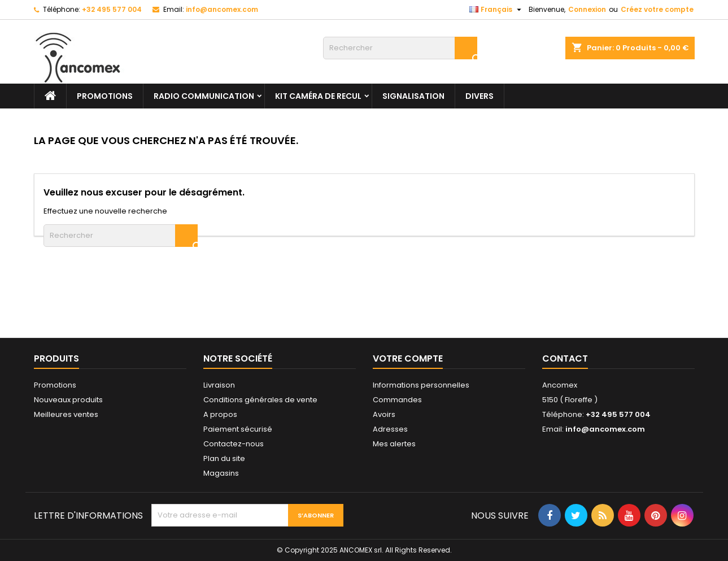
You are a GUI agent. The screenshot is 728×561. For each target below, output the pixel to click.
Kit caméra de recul (318, 96)
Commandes (397, 400)
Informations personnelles (421, 385)
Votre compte (408, 358)
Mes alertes (394, 444)
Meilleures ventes (66, 414)
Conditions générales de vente (260, 400)
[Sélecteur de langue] (497, 10)
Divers (479, 96)
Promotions (55, 385)
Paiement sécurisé (238, 429)
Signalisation (413, 96)
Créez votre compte (657, 9)
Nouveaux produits (68, 400)
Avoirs (384, 414)
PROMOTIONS (105, 96)
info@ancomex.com (222, 9)
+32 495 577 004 (112, 9)
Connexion (587, 9)
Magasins (221, 473)
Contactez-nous (234, 444)
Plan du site (224, 458)
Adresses (390, 429)
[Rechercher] (400, 48)
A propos (220, 414)
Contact (565, 358)
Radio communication (204, 96)
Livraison (219, 385)
